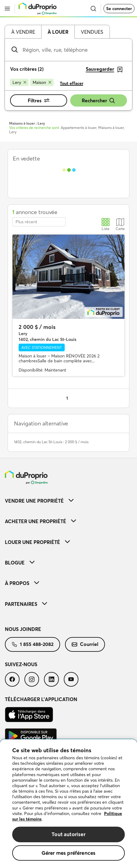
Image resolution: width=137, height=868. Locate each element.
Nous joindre (23, 629)
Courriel (85, 644)
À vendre (23, 32)
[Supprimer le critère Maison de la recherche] (42, 82)
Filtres (39, 100)
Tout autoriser (68, 834)
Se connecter (119, 9)
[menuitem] (68, 501)
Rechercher (99, 101)
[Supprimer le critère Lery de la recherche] (19, 82)
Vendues (92, 32)
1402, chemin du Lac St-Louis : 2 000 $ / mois (51, 442)
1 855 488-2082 (32, 644)
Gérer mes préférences (69, 853)
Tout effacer (72, 83)
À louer (58, 32)
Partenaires (26, 604)
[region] (68, 804)
